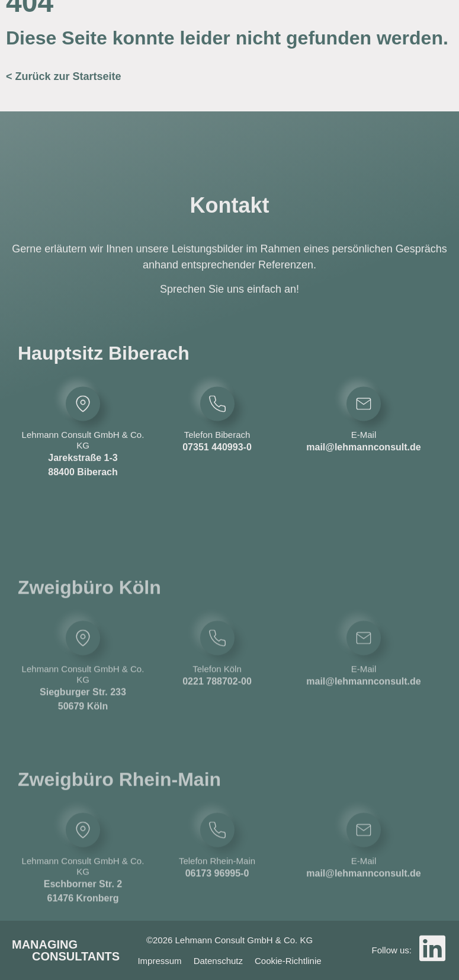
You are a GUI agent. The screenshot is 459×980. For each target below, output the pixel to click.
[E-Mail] (364, 418)
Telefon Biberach (217, 449)
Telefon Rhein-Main (217, 919)
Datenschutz (218, 961)
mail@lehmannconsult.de (363, 461)
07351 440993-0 (217, 461)
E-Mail (364, 449)
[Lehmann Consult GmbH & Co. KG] (83, 418)
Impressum (159, 961)
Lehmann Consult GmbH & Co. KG (83, 454)
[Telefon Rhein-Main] (217, 888)
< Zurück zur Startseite (64, 76)
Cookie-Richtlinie (288, 961)
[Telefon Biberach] (217, 418)
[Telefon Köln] (217, 697)
